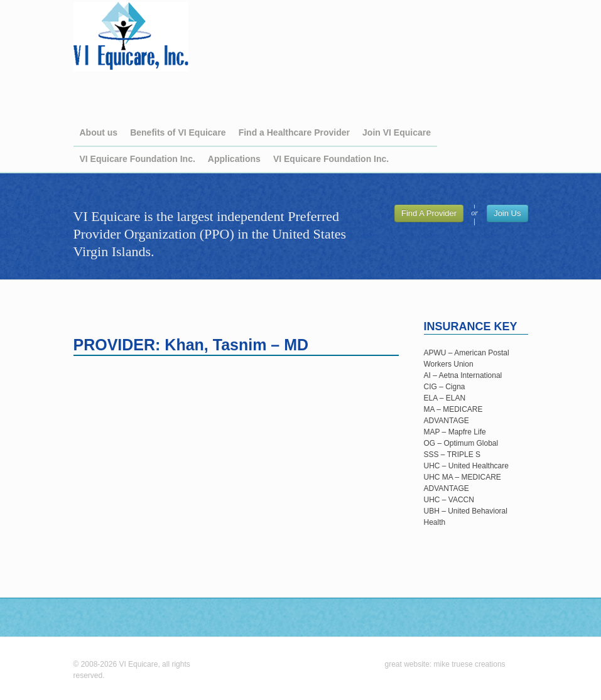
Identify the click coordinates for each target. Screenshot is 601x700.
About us (99, 132)
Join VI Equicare (397, 132)
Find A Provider (429, 213)
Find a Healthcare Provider (294, 132)
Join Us (507, 213)
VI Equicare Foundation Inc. (138, 159)
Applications (234, 159)
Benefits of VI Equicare (178, 132)
